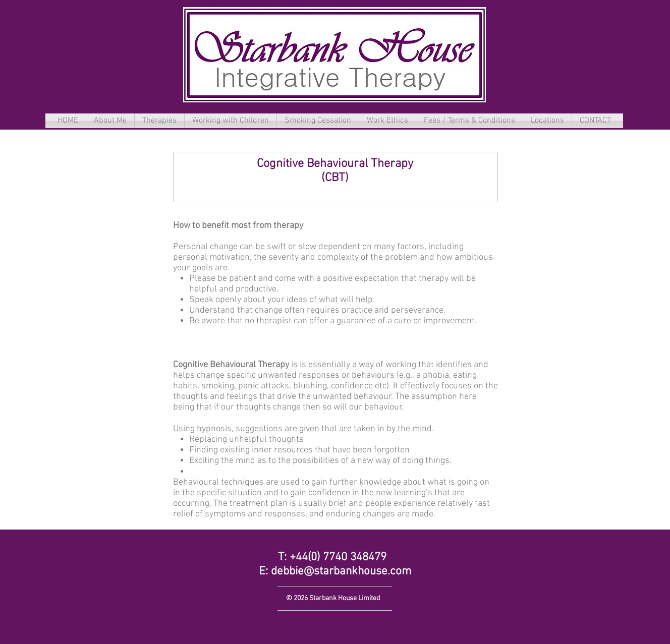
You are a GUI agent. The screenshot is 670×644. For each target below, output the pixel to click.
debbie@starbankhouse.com (341, 571)
